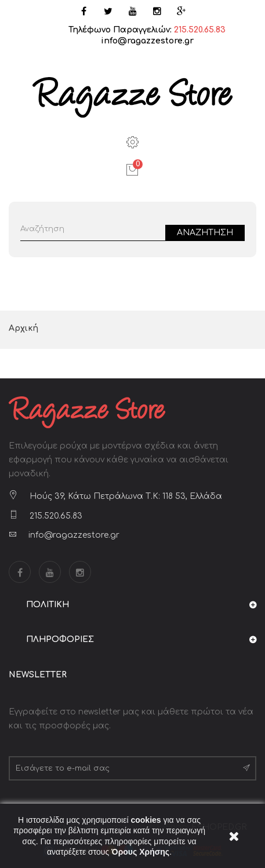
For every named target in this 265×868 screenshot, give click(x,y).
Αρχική (23, 328)
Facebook (20, 572)
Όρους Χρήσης (140, 852)
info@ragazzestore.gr (147, 41)
